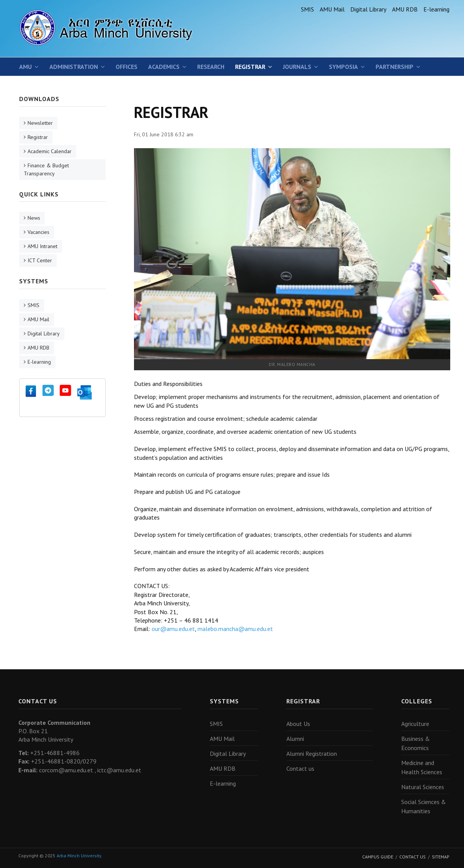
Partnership (395, 67)
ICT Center (40, 260)
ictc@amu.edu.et (119, 770)
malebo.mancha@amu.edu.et (235, 629)
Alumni (295, 739)
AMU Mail (332, 9)
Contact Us (413, 857)
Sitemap (441, 857)
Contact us (300, 768)
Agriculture (415, 724)
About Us (298, 724)
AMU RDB (405, 9)
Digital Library (368, 9)
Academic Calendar (50, 151)
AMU (25, 67)
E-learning (436, 9)
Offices (127, 67)
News (34, 218)
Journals (297, 67)
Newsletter (40, 123)
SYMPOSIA (343, 67)
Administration (74, 67)
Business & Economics (416, 743)
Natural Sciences (423, 787)
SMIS (307, 9)
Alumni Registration (312, 754)
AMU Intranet (42, 246)
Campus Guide (378, 857)
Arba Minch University (79, 856)
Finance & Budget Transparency (46, 169)
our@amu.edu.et (173, 629)
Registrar (250, 67)
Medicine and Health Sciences (422, 767)
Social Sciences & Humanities (424, 806)
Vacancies (38, 232)
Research (211, 67)
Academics (164, 67)
